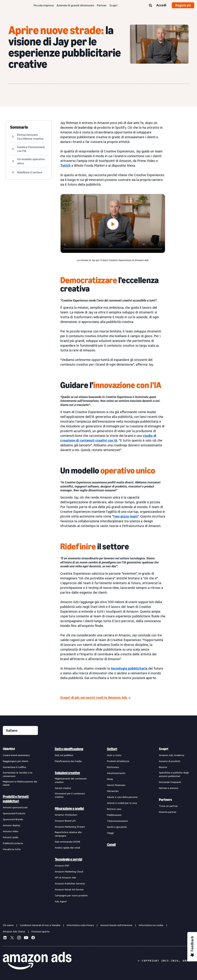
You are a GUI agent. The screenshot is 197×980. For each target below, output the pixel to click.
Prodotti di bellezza (118, 761)
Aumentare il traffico (15, 767)
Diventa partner (168, 812)
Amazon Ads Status (14, 931)
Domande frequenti (170, 782)
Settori (112, 749)
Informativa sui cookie (151, 925)
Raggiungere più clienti (16, 761)
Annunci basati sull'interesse (116, 925)
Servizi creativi (63, 788)
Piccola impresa (44, 5)
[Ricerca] (150, 6)
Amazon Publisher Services (70, 883)
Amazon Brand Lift (65, 821)
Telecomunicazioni (117, 821)
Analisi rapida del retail (67, 848)
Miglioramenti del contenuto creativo (71, 780)
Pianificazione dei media (68, 761)
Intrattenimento (116, 773)
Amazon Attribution (66, 815)
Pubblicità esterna (13, 843)
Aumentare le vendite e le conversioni (18, 774)
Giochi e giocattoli (117, 827)
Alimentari (113, 791)
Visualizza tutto (12, 849)
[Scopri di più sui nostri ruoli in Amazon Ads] (95, 698)
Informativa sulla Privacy (80, 925)
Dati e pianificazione (69, 749)
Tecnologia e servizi (68, 859)
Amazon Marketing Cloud (69, 871)
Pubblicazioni (114, 815)
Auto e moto (114, 755)
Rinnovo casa (114, 809)
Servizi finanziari (116, 785)
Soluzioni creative (67, 773)
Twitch (65, 165)
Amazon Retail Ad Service (69, 889)
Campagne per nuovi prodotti (71, 895)
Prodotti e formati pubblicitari (16, 799)
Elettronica (113, 767)
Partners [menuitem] (165, 800)
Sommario (19, 127)
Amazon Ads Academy (172, 755)
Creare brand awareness (16, 755)
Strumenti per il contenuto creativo (70, 795)
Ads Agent (61, 901)
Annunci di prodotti (170, 761)
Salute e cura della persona (122, 797)
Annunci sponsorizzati (15, 807)
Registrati (183, 5)
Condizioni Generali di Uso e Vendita (40, 925)
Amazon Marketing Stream (70, 827)
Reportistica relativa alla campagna (68, 834)
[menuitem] (20, 825)
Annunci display (11, 825)
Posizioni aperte (41, 931)
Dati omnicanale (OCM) (67, 842)
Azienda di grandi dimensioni (75, 5)
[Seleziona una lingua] (20, 730)
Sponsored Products (14, 813)
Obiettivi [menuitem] (9, 749)
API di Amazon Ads (65, 877)
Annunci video (11, 831)
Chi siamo (8, 925)
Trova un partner (168, 806)
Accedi (161, 5)
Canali (111, 844)
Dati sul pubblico (64, 755)
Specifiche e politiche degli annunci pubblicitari (174, 774)
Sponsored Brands (13, 819)
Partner (102, 5)
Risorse (163, 767)
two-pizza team (125, 516)
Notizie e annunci (169, 788)
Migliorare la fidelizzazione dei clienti (20, 783)
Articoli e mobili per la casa (122, 803)
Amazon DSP (62, 865)
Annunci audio (11, 837)
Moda (110, 779)
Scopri (113, 5)
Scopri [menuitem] (164, 749)
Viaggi (110, 833)
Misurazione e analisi (69, 808)
